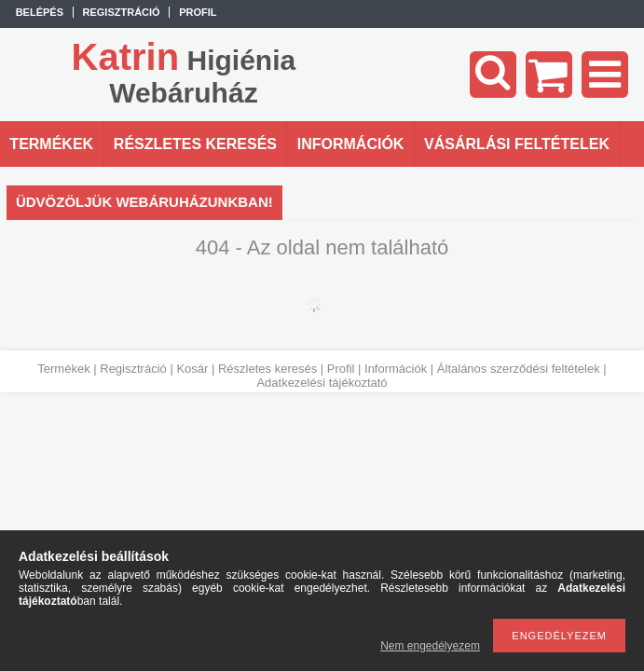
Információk (396, 369)
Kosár (192, 369)
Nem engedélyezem (430, 646)
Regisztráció (133, 369)
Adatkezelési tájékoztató (322, 383)
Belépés (40, 12)
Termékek (63, 369)
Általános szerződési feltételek (519, 369)
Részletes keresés (267, 369)
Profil (341, 369)
